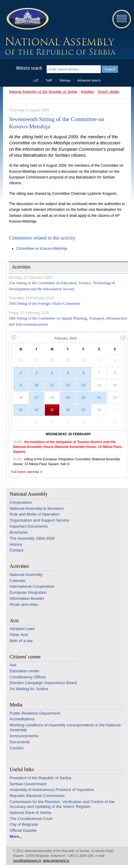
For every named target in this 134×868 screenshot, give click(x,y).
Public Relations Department (35, 713)
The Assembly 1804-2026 (32, 538)
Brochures (19, 532)
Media (16, 705)
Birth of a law (21, 641)
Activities (87, 92)
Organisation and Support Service (39, 520)
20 (83, 397)
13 (83, 385)
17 (36, 397)
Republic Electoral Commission (37, 796)
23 (21, 410)
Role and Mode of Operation (35, 514)
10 (36, 385)
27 (83, 410)
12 (68, 385)
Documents (20, 742)
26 (68, 410)
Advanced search (89, 80)
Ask (13, 665)
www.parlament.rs (56, 860)
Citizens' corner (25, 657)
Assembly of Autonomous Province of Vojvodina (52, 790)
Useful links (22, 769)
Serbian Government (28, 784)
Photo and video (24, 604)
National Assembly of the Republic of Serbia (43, 92)
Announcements (24, 736)
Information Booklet (27, 598)
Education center (25, 671)
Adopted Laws (22, 629)
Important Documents (29, 526)
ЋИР (49, 80)
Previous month (14, 338)
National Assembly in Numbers (37, 508)
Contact (16, 550)
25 (52, 410)
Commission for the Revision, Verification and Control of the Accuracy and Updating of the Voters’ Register (62, 804)
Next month (123, 338)
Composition (21, 502)
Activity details (109, 92)
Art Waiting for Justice (29, 689)
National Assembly (29, 494)
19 (68, 397)
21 (99, 397)
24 (36, 410)
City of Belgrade (24, 824)
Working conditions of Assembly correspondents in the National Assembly (65, 727)
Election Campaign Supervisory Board (43, 683)
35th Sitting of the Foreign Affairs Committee (45, 303)
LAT (36, 80)
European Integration (28, 592)
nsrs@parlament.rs (27, 860)
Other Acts (19, 635)
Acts (14, 620)
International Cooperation (32, 586)
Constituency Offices (28, 677)
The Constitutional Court (31, 819)
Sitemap (65, 80)
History (16, 544)
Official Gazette (23, 830)
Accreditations (22, 719)
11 (52, 385)
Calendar (18, 581)
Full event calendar (25, 472)
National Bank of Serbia (31, 813)
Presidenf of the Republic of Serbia (40, 778)
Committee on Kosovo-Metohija (42, 249)
